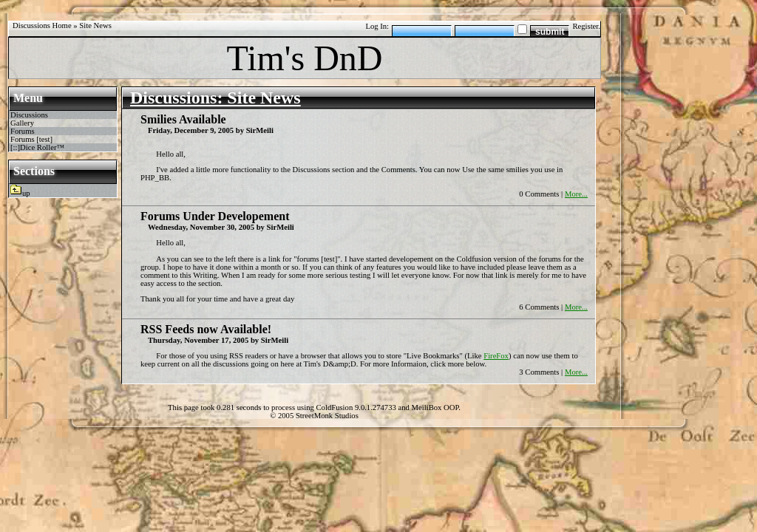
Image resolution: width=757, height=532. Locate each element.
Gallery (22, 123)
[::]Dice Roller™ (37, 147)
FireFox (496, 356)
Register (585, 26)
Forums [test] (31, 139)
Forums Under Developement (215, 216)
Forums (23, 131)
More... (576, 194)
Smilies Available (183, 119)
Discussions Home (42, 25)
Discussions (29, 115)
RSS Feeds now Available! (206, 329)
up (26, 193)
